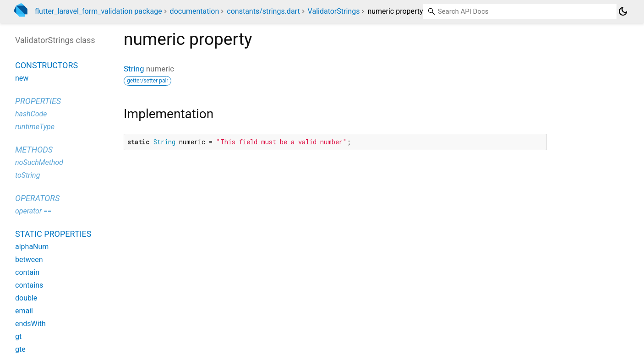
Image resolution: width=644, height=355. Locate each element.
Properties (38, 101)
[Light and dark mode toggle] (623, 11)
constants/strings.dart (263, 11)
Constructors (46, 65)
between (29, 259)
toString (27, 175)
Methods (34, 150)
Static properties (53, 234)
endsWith (30, 324)
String (134, 69)
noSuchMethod (39, 162)
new (22, 78)
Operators (37, 198)
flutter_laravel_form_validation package (98, 11)
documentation (195, 11)
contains (29, 285)
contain (27, 272)
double (26, 298)
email (24, 311)
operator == (33, 211)
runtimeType (35, 127)
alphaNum (32, 247)
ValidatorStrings (334, 11)
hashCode (31, 114)
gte (20, 349)
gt (18, 336)
